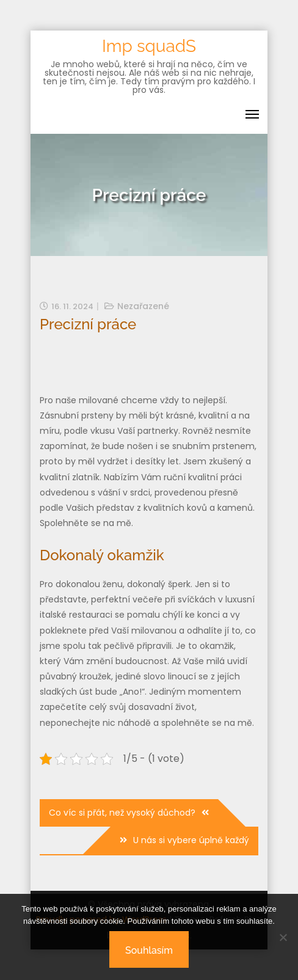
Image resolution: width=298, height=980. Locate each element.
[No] (283, 937)
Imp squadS (149, 46)
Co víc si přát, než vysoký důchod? (122, 813)
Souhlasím (149, 950)
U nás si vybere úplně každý (191, 840)
